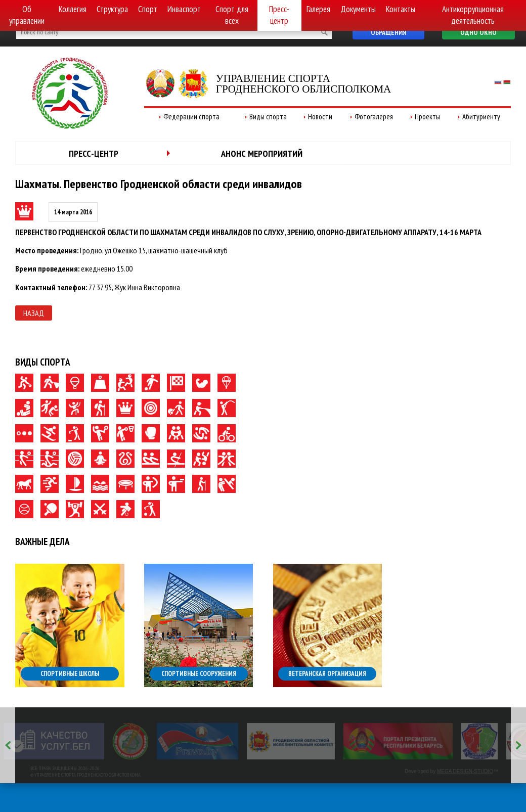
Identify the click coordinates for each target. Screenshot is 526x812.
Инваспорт (184, 9)
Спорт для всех (232, 15)
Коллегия (73, 9)
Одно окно (478, 32)
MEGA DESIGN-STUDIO (465, 771)
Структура (112, 9)
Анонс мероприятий (262, 153)
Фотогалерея (374, 117)
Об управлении (27, 15)
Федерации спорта (191, 117)
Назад (34, 313)
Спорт (148, 9)
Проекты (427, 117)
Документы (358, 9)
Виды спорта (268, 117)
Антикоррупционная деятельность (473, 15)
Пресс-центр (279, 15)
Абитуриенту (481, 117)
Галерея (318, 9)
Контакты (401, 9)
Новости (320, 117)
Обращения (388, 32)
